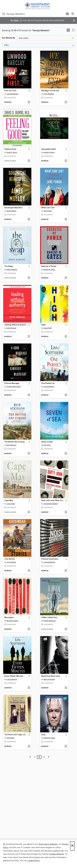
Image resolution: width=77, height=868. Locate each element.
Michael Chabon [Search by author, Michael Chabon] (12, 621)
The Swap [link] (9, 266)
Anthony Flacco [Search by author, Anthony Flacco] (49, 152)
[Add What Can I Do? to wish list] (66, 220)
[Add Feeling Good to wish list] (29, 161)
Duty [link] (43, 735)
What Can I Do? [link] (48, 208)
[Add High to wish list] (66, 337)
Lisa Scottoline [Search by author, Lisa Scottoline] (49, 387)
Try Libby (14, 20)
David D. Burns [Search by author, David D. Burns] (12, 152)
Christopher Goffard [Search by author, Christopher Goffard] (51, 504)
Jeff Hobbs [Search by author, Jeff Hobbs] (10, 738)
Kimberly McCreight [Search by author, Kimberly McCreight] (14, 387)
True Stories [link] (10, 559)
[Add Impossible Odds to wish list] (66, 161)
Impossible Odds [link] (49, 149)
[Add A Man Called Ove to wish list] (66, 629)
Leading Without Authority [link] (16, 325)
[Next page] (49, 757)
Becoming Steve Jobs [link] (51, 676)
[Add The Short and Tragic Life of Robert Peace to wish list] (29, 746)
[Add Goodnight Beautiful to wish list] (29, 220)
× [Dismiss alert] (74, 21)
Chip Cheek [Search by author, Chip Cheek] (11, 504)
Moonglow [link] (9, 618)
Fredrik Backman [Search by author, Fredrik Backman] (50, 621)
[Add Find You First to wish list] (29, 102)
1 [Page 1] (35, 757)
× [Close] (72, 846)
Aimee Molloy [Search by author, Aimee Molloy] (11, 211)
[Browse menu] (73, 14)
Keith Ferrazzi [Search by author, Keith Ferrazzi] (11, 328)
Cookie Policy (34, 861)
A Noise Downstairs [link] (50, 559)
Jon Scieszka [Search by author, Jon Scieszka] (11, 562)
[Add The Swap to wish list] (29, 278)
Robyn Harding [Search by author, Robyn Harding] (12, 270)
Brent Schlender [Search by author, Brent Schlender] (49, 679)
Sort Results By (9, 38)
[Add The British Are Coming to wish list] (29, 454)
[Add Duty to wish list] (66, 746)
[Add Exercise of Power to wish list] (66, 278)
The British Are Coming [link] (14, 442)
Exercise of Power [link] (49, 266)
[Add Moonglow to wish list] (29, 629)
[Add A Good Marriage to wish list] (29, 395)
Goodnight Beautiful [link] (13, 208)
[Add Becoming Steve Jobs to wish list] (66, 688)
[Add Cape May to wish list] (29, 512)
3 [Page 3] (44, 757)
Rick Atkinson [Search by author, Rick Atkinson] (11, 445)
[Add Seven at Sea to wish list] (66, 454)
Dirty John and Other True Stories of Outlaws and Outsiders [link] (53, 501)
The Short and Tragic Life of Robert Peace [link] (16, 735)
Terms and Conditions (48, 844)
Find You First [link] (10, 91)
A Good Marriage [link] (12, 383)
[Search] (4, 14)
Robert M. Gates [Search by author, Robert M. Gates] (49, 270)
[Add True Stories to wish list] (29, 571)
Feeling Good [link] (10, 149)
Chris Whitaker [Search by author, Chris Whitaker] (49, 94)
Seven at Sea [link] (47, 442)
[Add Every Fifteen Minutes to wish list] (29, 688)
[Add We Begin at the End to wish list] (66, 102)
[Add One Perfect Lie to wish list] (66, 395)
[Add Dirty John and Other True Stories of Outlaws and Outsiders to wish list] (66, 512)
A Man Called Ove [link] (49, 618)
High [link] (43, 325)
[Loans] (67, 14)
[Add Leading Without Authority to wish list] (29, 337)
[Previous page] (30, 757)
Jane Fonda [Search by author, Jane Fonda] (48, 211)
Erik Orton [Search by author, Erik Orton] (47, 445)
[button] (68, 31)
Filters (7, 45)
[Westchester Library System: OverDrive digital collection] (38, 5)
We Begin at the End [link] (50, 91)
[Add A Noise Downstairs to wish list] (66, 571)
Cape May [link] (9, 501)
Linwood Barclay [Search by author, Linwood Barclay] (12, 94)
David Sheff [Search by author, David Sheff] (48, 328)
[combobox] (33, 14)
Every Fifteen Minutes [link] (14, 676)
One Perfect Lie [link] (48, 383)
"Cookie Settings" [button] (57, 854)
